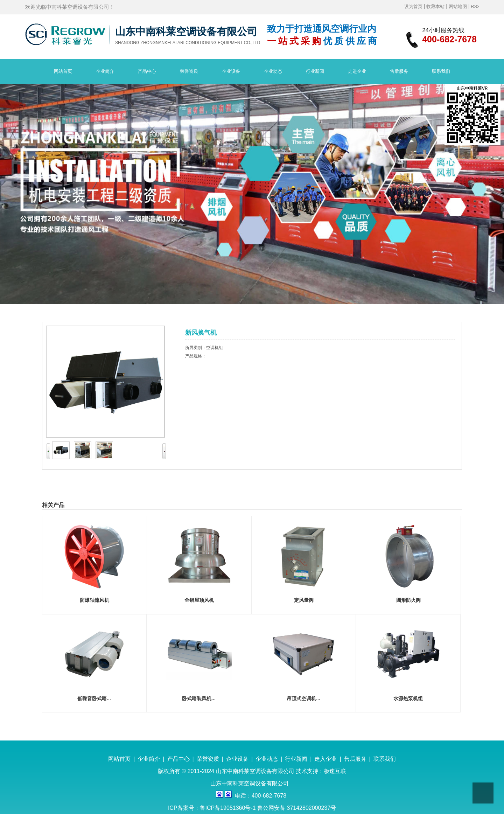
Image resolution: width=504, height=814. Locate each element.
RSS (475, 6)
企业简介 (149, 759)
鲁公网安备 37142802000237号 (297, 808)
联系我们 (385, 759)
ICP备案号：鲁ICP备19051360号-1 (213, 808)
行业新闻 (296, 759)
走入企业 (325, 759)
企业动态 (267, 759)
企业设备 (237, 759)
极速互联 (335, 771)
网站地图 (458, 6)
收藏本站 (435, 6)
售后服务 (355, 759)
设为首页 (413, 6)
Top (483, 793)
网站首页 (119, 759)
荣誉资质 (208, 759)
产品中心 (178, 759)
